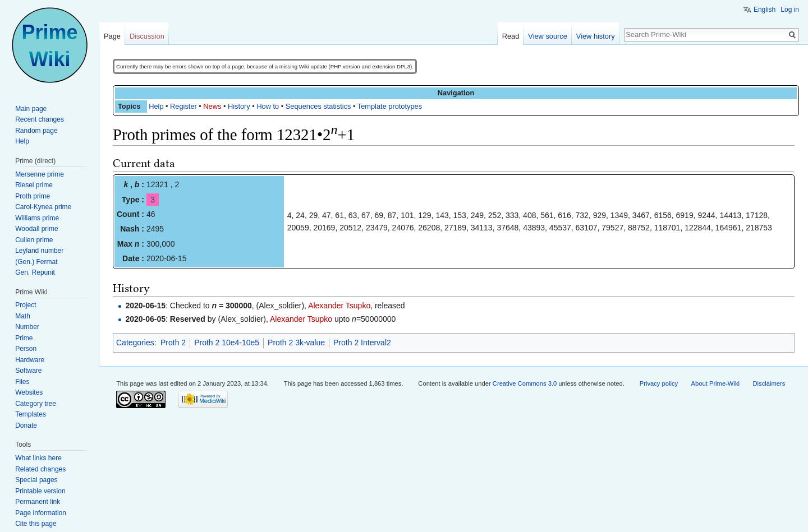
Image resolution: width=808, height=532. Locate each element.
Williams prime (37, 218)
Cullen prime (34, 240)
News (212, 106)
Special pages (36, 480)
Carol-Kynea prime (43, 207)
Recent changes (40, 119)
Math (23, 316)
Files (22, 382)
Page (112, 36)
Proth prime (33, 196)
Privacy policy (659, 383)
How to (268, 106)
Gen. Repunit (35, 272)
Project (26, 305)
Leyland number (39, 251)
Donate (26, 425)
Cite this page (36, 524)
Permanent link (38, 502)
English (765, 10)
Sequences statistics (318, 106)
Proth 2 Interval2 (362, 343)
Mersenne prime (40, 174)
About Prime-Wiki (715, 383)
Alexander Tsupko (339, 306)
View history (596, 36)
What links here (38, 458)
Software (28, 371)
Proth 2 (173, 343)
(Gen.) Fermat (36, 262)
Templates (31, 414)
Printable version (40, 491)
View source (547, 36)
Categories (135, 343)
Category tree (36, 404)
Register (183, 106)
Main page (31, 109)
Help (156, 106)
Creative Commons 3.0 (525, 383)
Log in (790, 10)
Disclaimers (769, 383)
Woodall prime (36, 229)
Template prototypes (390, 106)
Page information (41, 513)
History (239, 106)
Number (27, 327)
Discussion (147, 36)
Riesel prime (34, 185)
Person (26, 349)
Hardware (30, 360)
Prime (24, 338)
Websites (29, 392)
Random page (36, 131)
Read (511, 36)
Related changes (40, 469)
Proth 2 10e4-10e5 (227, 343)
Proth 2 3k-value (296, 343)
